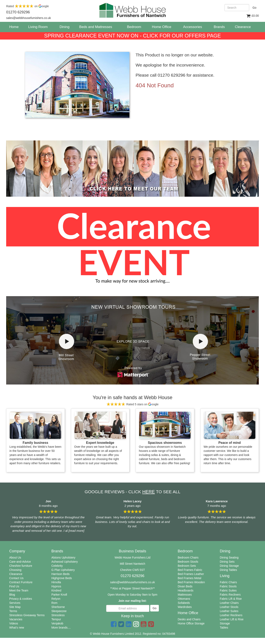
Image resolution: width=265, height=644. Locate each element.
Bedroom (134, 27)
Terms (13, 611)
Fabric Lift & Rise (231, 599)
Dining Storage (229, 566)
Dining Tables (228, 570)
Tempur (56, 619)
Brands (219, 27)
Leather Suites (229, 611)
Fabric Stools (228, 586)
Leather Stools (229, 607)
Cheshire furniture (21, 566)
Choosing (15, 570)
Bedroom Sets (187, 566)
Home (15, 27)
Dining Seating (229, 558)
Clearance (16, 574)
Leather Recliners (231, 615)
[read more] (76, 531)
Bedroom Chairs (188, 558)
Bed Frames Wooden (191, 582)
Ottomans (184, 599)
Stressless (58, 615)
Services (15, 603)
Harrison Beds (61, 574)
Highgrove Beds (62, 578)
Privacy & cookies (21, 599)
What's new (17, 628)
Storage (225, 623)
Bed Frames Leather (191, 574)
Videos (14, 623)
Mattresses (185, 595)
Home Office (162, 27)
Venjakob (57, 623)
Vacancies (16, 619)
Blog (12, 595)
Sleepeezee (59, 611)
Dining (64, 27)
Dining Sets (227, 562)
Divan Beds (185, 586)
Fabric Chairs (228, 582)
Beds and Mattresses (96, 27)
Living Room (38, 27)
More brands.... (61, 628)
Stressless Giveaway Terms (27, 615)
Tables (224, 628)
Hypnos (56, 586)
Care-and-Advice (20, 562)
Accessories (193, 27)
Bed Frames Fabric (190, 570)
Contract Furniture (21, 582)
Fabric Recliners (230, 595)
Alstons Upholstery (63, 558)
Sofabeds (184, 603)
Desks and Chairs (189, 619)
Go (254, 8)
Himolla (56, 582)
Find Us (14, 586)
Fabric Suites (228, 590)
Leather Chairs (229, 603)
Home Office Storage (191, 623)
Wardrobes (185, 607)
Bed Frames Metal (189, 578)
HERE (148, 492)
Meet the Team (19, 590)
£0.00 (252, 16)
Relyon (56, 599)
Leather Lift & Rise (232, 619)
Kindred (56, 590)
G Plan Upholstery (63, 570)
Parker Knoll (59, 595)
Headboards (186, 590)
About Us (15, 558)
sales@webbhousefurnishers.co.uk (132, 582)
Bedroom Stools (188, 562)
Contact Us (16, 578)
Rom (55, 603)
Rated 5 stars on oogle (132, 404)
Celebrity (57, 566)
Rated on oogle (27, 6)
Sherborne (58, 607)
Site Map (15, 607)
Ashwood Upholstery (65, 562)
